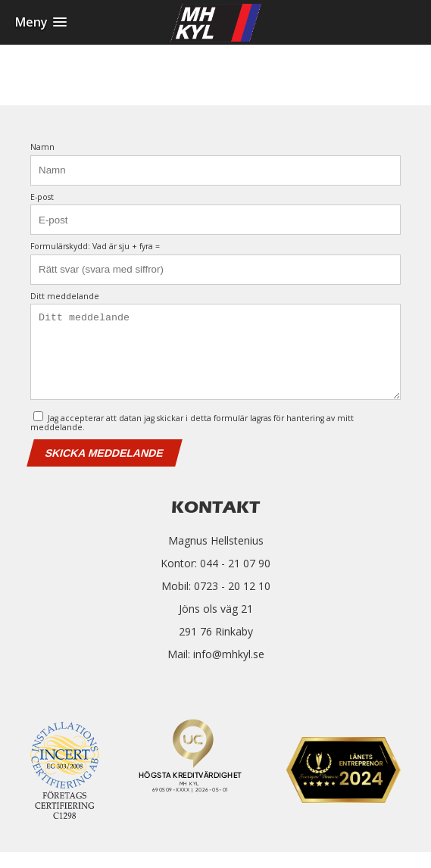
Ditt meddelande (65, 297)
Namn (42, 147)
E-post (42, 197)
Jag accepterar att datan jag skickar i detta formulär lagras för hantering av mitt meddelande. (192, 437)
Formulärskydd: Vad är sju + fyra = (95, 247)
